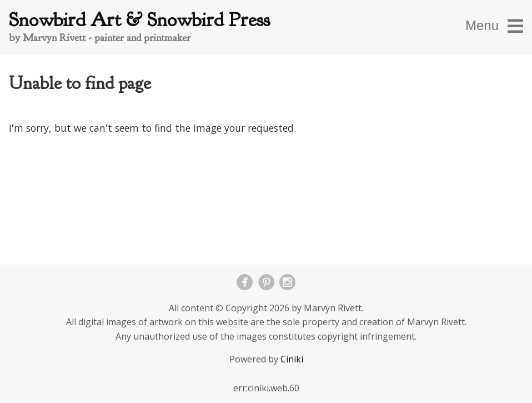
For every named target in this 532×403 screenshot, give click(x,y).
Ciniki (292, 359)
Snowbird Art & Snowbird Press (139, 20)
